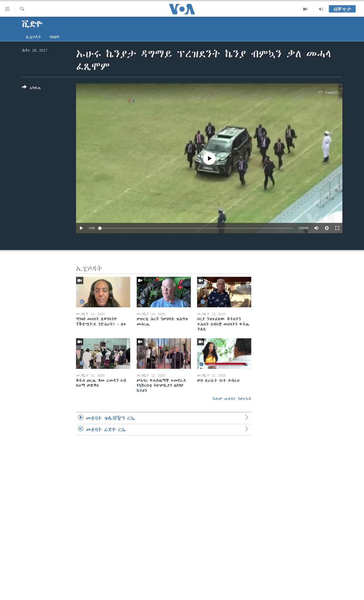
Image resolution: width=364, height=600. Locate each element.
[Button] (31, 89)
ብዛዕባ (54, 37)
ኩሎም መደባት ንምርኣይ (232, 399)
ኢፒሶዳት (33, 37)
